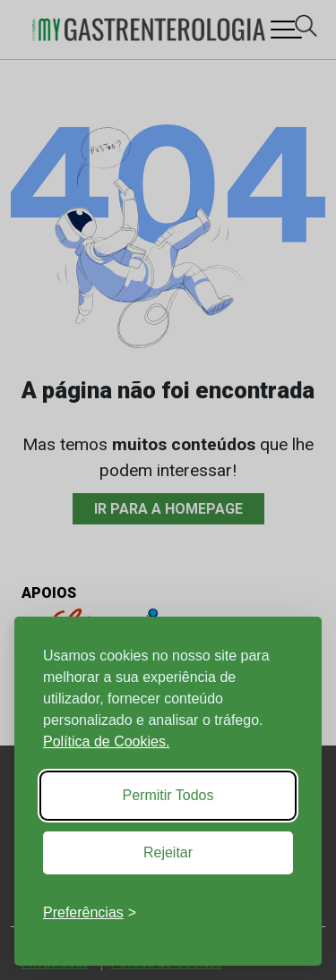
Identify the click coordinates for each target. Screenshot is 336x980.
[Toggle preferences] (90, 913)
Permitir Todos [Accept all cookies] (168, 795)
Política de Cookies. (106, 741)
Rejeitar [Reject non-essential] (168, 852)
